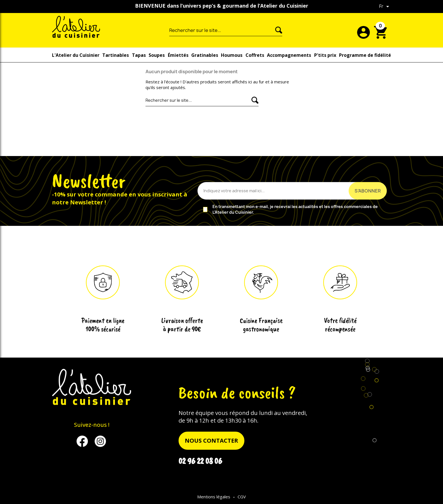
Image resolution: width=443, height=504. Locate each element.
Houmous (232, 55)
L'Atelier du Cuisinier (76, 55)
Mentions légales (214, 497)
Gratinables (205, 55)
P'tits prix (325, 55)
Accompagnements (289, 55)
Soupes (157, 55)
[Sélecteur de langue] (385, 7)
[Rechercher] (222, 30)
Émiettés (178, 55)
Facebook (85, 441)
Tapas (139, 55)
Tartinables (116, 55)
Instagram (103, 441)
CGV (242, 497)
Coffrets (255, 55)
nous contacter (211, 441)
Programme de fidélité (365, 55)
